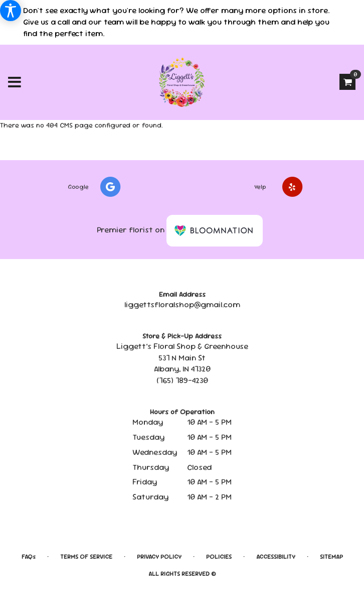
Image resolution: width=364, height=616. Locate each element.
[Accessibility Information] (11, 11)
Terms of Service (86, 557)
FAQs (29, 557)
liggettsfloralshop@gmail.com (182, 304)
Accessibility (276, 557)
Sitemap (331, 557)
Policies (219, 557)
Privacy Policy (159, 557)
